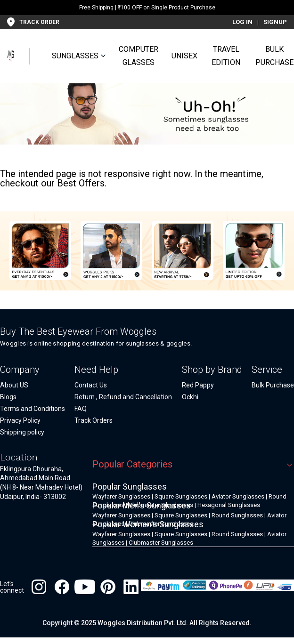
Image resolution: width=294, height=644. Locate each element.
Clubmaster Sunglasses (161, 543)
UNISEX (184, 56)
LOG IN (242, 22)
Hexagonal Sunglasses (229, 505)
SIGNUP (275, 22)
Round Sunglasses (237, 515)
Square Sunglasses (181, 496)
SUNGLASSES (75, 56)
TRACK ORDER (39, 22)
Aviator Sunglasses (238, 496)
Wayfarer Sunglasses (121, 496)
